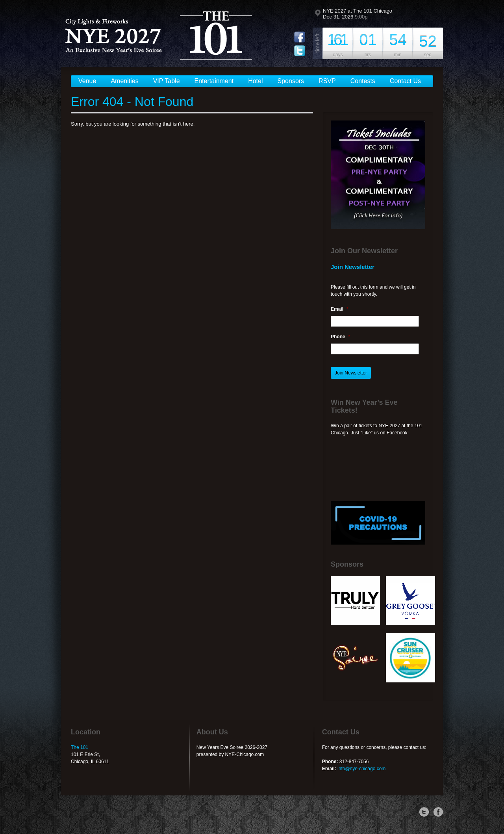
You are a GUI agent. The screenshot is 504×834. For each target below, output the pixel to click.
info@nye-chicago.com (361, 769)
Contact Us (405, 81)
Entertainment (214, 81)
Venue (87, 81)
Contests (363, 81)
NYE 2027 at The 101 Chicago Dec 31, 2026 (358, 14)
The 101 (80, 747)
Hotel (255, 81)
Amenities (124, 81)
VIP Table (167, 81)
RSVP (327, 81)
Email (340, 309)
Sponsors (291, 81)
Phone (340, 337)
